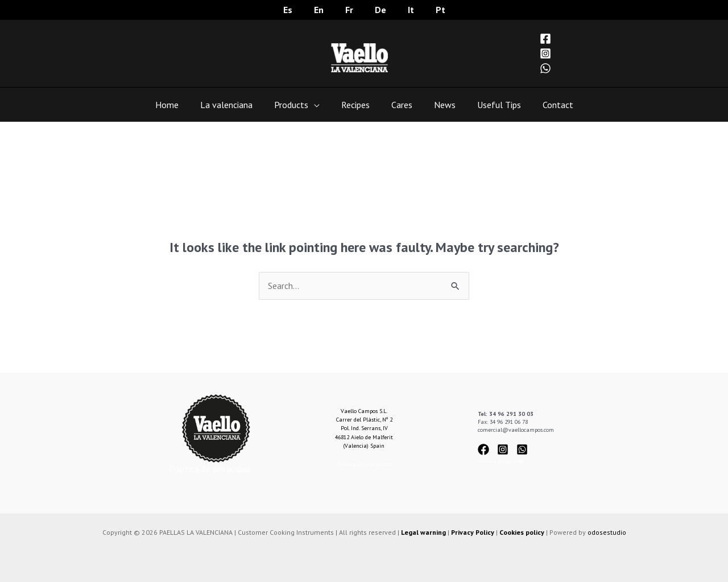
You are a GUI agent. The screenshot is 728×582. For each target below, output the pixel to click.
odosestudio (607, 532)
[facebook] (487, 449)
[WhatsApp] (545, 68)
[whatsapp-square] (524, 449)
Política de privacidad (210, 469)
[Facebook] (545, 39)
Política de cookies (501, 461)
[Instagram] (545, 53)
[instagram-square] (506, 449)
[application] (319, 105)
